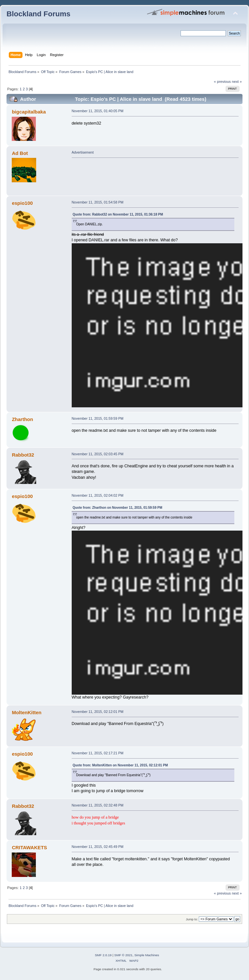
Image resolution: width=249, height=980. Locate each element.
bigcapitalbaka (29, 112)
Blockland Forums (38, 14)
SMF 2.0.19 (103, 955)
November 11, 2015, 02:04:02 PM (98, 495)
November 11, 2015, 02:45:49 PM (98, 847)
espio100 (22, 203)
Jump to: (192, 919)
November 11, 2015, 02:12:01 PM (98, 712)
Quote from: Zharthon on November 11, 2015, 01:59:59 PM (117, 508)
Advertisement (83, 152)
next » (237, 82)
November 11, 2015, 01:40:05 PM (98, 111)
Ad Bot (20, 153)
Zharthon (22, 419)
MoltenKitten (27, 712)
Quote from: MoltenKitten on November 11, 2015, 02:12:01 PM (120, 765)
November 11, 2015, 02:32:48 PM (98, 805)
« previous (222, 82)
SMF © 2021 (124, 955)
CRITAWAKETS (29, 847)
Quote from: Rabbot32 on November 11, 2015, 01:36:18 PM (118, 214)
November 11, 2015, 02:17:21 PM (98, 753)
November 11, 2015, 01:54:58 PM (98, 202)
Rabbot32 (23, 455)
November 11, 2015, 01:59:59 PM (98, 418)
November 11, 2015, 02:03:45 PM (98, 454)
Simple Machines (147, 955)
